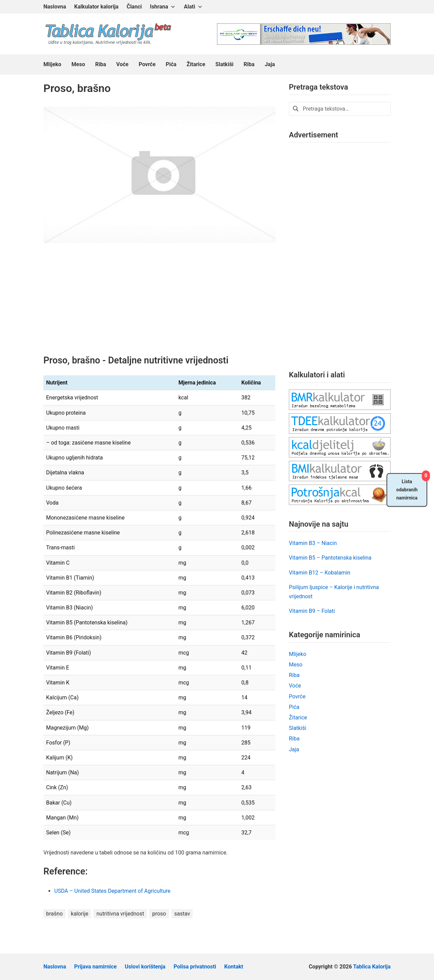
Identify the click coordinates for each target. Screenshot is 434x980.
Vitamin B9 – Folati (312, 611)
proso (159, 914)
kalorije (80, 914)
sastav (182, 914)
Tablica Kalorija (372, 967)
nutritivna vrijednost (120, 914)
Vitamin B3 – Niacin (313, 543)
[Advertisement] (159, 304)
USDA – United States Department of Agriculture (113, 891)
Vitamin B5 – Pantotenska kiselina (330, 558)
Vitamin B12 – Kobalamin (320, 573)
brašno (54, 914)
